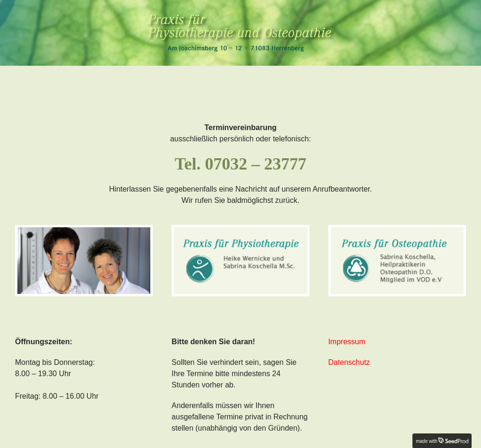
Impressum (347, 342)
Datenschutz (349, 362)
